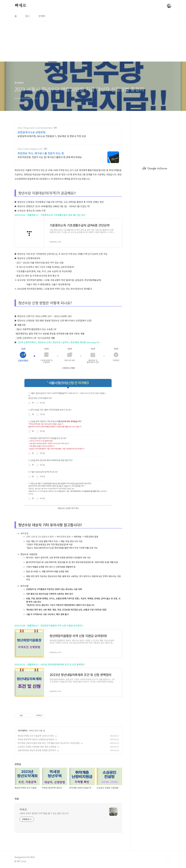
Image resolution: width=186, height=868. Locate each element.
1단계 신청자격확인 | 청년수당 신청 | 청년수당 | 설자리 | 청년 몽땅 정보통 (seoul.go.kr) (57, 342)
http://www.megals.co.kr (30, 149)
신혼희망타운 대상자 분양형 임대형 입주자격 (37, 750)
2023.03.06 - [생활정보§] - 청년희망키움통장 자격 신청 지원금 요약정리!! (49, 625)
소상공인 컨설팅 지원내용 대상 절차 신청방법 (37, 747)
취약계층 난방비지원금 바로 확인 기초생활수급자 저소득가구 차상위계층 (49, 743)
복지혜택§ (23, 731)
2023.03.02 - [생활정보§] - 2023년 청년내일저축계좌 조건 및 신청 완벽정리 (50, 664)
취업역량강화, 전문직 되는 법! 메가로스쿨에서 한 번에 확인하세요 (50, 157)
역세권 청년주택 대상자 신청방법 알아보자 (36, 739)
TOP (169, 858)
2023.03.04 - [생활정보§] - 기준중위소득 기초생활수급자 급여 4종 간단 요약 (50, 215)
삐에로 (20, 6)
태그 (28, 16)
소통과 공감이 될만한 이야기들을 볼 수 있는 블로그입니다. (44, 813)
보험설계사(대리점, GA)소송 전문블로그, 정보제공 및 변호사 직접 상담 (52, 136)
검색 (162, 6)
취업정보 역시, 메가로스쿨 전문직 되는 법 (41, 153)
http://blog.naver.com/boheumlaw (35, 128)
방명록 (42, 16)
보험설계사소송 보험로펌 (32, 132)
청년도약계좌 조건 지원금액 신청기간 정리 (36, 736)
